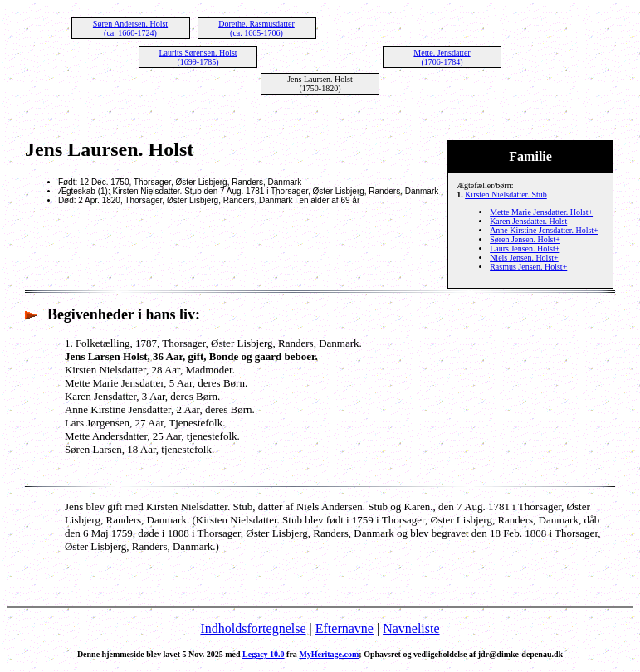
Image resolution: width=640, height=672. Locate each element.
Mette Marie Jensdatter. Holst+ (541, 212)
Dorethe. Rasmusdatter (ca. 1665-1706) (256, 28)
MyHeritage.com (329, 654)
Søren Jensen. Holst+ (525, 239)
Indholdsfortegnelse (253, 628)
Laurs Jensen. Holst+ (525, 248)
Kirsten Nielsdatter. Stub (506, 195)
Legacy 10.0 (264, 654)
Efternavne (344, 628)
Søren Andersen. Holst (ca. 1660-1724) (130, 28)
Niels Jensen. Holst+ (524, 258)
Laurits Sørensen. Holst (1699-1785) (198, 57)
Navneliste (411, 628)
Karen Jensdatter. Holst (528, 221)
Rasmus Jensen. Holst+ (528, 267)
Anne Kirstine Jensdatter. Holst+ (544, 230)
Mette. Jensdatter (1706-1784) (442, 57)
